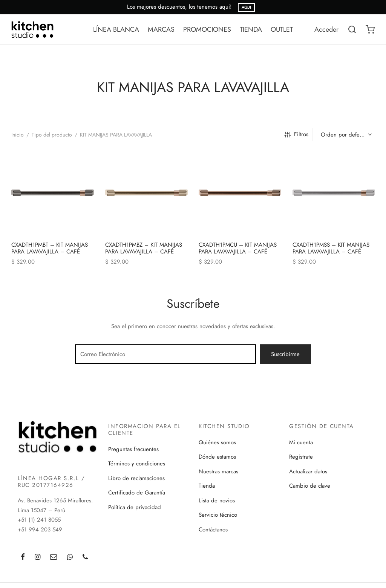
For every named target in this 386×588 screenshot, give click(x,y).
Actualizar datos (308, 471)
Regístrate (301, 457)
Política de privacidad (135, 507)
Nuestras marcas (218, 471)
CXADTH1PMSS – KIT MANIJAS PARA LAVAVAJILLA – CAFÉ (331, 248)
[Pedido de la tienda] (345, 135)
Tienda (207, 486)
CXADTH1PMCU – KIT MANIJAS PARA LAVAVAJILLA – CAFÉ (238, 248)
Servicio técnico (218, 515)
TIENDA (251, 29)
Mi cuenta (301, 442)
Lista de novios (217, 500)
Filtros (296, 134)
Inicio (18, 135)
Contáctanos (213, 530)
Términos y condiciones (137, 464)
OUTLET (282, 29)
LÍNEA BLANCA (116, 29)
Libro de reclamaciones (136, 478)
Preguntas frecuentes (133, 449)
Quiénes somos (217, 442)
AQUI (246, 7)
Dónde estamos (217, 457)
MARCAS (161, 29)
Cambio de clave (310, 486)
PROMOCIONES (207, 29)
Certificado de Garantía (137, 493)
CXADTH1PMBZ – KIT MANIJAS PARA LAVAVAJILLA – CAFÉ (144, 248)
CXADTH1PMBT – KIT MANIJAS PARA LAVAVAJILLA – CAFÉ (50, 248)
